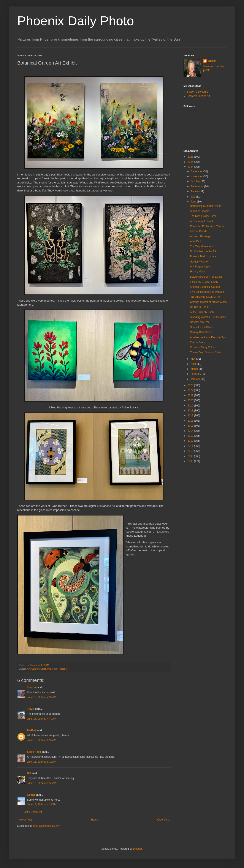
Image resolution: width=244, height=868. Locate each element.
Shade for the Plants (202, 327)
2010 (191, 451)
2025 (191, 162)
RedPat (31, 730)
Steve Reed (34, 752)
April (194, 364)
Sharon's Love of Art (198, 96)
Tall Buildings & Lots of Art (205, 297)
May (193, 359)
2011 (191, 446)
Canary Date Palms (201, 332)
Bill (29, 773)
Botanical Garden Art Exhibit (206, 277)
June (194, 202)
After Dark (196, 241)
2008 (191, 461)
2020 (191, 400)
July (193, 197)
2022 (191, 390)
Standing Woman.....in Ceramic (208, 317)
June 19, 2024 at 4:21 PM (42, 805)
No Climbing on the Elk (203, 251)
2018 (191, 411)
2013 (191, 436)
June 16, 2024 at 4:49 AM (42, 719)
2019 (191, 406)
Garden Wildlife (199, 262)
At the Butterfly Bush (202, 312)
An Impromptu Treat (201, 221)
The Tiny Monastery (201, 247)
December (197, 171)
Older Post (163, 820)
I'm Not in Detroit (200, 307)
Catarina (32, 688)
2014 (191, 431)
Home (95, 820)
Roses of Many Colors (203, 347)
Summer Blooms (200, 211)
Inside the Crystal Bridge (204, 282)
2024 (191, 167)
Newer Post (25, 820)
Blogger (137, 849)
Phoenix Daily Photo (76, 21)
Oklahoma (46, 669)
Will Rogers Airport (201, 267)
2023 (191, 385)
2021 (191, 395)
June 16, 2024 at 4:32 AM (42, 697)
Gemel (31, 795)
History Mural (198, 272)
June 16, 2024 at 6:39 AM (42, 740)
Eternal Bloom (198, 342)
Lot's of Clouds (199, 231)
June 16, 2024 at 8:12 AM (42, 762)
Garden (35, 669)
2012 (191, 441)
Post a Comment (32, 812)
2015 (191, 426)
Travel (31, 709)
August (195, 191)
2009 (191, 456)
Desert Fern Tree (200, 322)
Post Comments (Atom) (47, 826)
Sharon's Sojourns (197, 92)
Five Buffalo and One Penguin (207, 292)
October (196, 181)
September (197, 187)
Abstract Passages (201, 236)
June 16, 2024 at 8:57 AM (42, 783)
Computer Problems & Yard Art (208, 226)
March (195, 369)
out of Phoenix (60, 669)
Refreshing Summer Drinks (206, 206)
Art (29, 669)
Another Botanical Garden (205, 287)
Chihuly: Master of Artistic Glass (208, 302)
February (196, 374)
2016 (191, 421)
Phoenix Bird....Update (203, 256)
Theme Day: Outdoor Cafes (206, 353)
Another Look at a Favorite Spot (208, 337)
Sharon (212, 61)
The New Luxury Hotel (203, 216)
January (196, 379)
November (197, 176)
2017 (191, 416)
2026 (191, 157)
